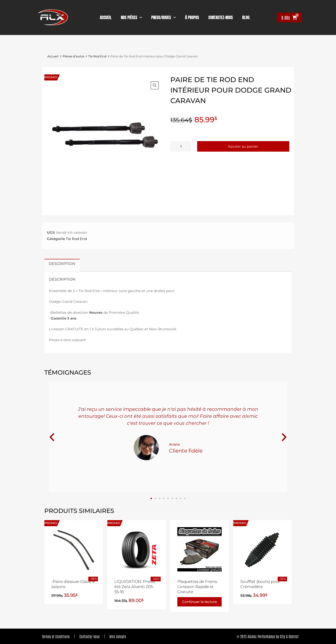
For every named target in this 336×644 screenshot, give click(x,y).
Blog (246, 17)
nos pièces (131, 17)
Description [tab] (62, 264)
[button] (155, 85)
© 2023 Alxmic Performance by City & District (268, 636)
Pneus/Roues (163, 17)
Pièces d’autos (73, 56)
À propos (192, 17)
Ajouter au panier (243, 146)
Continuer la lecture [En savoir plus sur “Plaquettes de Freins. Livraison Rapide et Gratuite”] (199, 602)
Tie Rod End (97, 56)
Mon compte (118, 636)
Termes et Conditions (56, 636)
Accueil (106, 17)
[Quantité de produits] (181, 146)
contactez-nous (221, 17)
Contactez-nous (89, 636)
